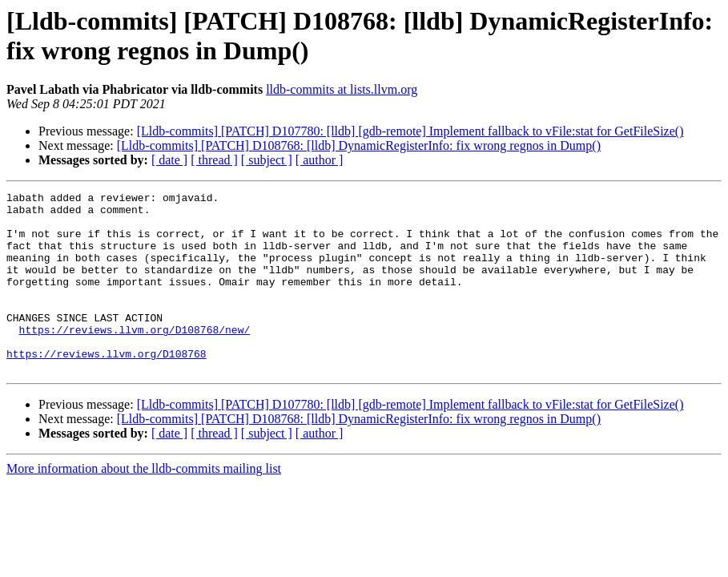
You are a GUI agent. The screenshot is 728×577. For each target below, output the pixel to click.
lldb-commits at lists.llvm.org (342, 89)
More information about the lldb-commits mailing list (144, 504)
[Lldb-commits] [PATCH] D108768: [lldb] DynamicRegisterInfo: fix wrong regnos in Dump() (359, 145)
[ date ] (169, 160)
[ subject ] (267, 160)
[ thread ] (214, 160)
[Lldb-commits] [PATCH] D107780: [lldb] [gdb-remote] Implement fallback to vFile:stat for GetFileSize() (410, 131)
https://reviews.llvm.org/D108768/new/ (135, 358)
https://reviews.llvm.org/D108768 (107, 387)
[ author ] (320, 160)
